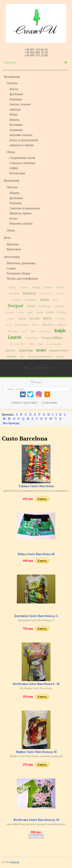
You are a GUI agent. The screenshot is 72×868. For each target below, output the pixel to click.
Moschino (13, 331)
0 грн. (38, 382)
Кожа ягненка (54, 344)
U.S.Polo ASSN (18, 344)
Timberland (31, 338)
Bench (60, 287)
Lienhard (60, 319)
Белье (14, 218)
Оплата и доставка (24, 403)
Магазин (35, 62)
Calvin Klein (46, 294)
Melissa (62, 325)
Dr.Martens (45, 306)
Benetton (14, 294)
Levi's (47, 318)
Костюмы (16, 125)
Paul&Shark (45, 331)
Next (24, 331)
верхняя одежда (21, 135)
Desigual (16, 306)
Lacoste (34, 318)
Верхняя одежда (21, 223)
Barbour (48, 287)
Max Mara (48, 325)
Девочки (13, 244)
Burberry (29, 293)
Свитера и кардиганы (25, 208)
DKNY (55, 300)
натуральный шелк (40, 356)
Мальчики (14, 249)
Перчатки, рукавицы (21, 263)
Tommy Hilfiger (52, 338)
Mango (35, 325)
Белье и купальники (24, 140)
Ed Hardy (59, 306)
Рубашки (16, 99)
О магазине (49, 403)
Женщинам (12, 77)
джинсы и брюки (22, 145)
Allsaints (24, 287)
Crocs (44, 299)
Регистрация (43, 368)
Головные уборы (18, 273)
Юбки (14, 114)
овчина (60, 356)
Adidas (12, 287)
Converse (31, 300)
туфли (14, 168)
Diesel (31, 306)
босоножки (17, 173)
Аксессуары (12, 257)
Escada (10, 312)
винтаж (10, 350)
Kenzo (11, 318)
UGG (32, 344)
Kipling (22, 318)
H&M (50, 312)
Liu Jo (9, 325)
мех (22, 356)
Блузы (14, 89)
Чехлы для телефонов (22, 278)
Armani (36, 287)
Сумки (11, 268)
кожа (41, 350)
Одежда (12, 83)
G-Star (20, 312)
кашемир (26, 350)
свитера (15, 109)
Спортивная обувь (22, 158)
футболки (16, 94)
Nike (33, 331)
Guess (40, 312)
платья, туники (20, 104)
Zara (40, 344)
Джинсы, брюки (21, 213)
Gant (30, 312)
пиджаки (16, 130)
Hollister (62, 312)
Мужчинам (12, 180)
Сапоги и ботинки (22, 163)
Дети (7, 238)
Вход (26, 368)
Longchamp (22, 325)
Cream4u (14, 862)
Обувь (11, 152)
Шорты (15, 120)
